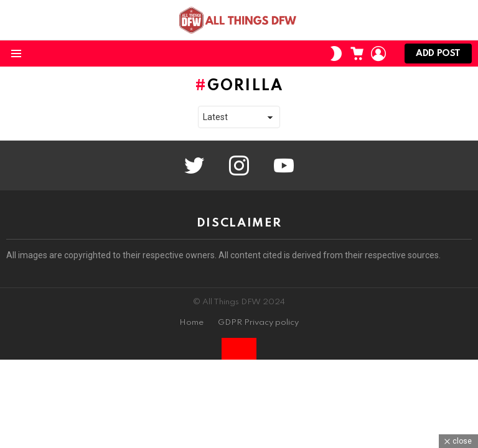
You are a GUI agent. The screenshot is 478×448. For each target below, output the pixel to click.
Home (191, 323)
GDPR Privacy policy (258, 323)
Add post (438, 56)
